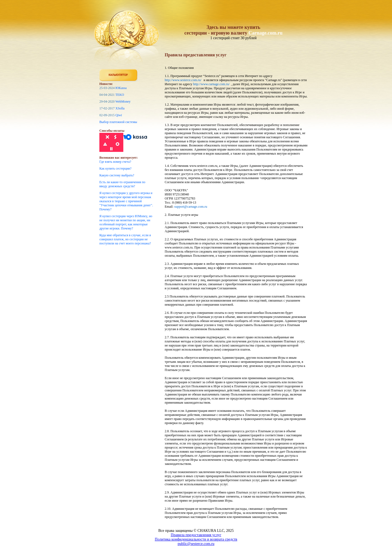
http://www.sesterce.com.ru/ (183, 80)
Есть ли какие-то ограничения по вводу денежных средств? (122, 184)
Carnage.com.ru (266, 33)
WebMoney (123, 102)
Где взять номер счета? (115, 162)
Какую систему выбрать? (117, 175)
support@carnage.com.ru (191, 207)
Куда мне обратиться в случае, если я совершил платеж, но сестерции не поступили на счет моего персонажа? (125, 239)
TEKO (120, 95)
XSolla (120, 108)
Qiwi (119, 115)
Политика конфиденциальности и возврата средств (196, 539)
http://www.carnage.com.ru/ (211, 84)
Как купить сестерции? (115, 168)
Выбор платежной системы (118, 122)
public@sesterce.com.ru (196, 544)
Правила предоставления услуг (196, 535)
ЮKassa (121, 88)
